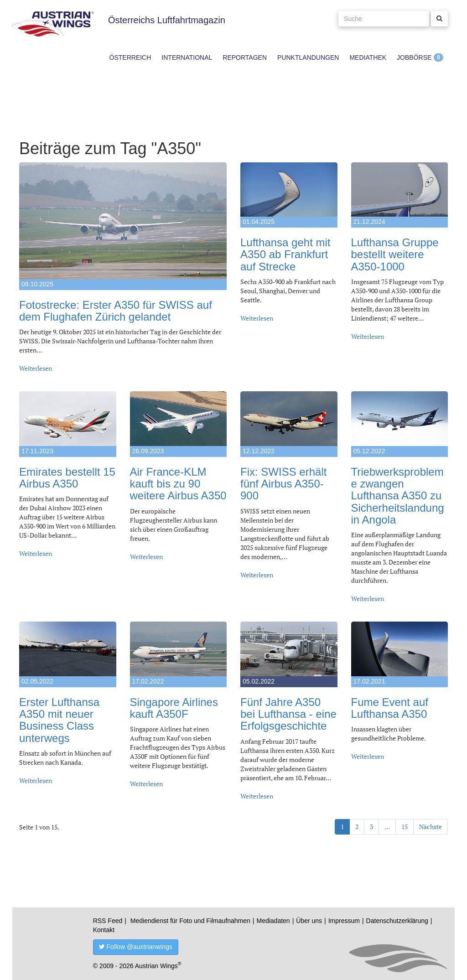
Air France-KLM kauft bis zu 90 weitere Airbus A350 (178, 484)
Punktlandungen (308, 57)
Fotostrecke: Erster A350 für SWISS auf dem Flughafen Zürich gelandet (116, 311)
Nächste (431, 827)
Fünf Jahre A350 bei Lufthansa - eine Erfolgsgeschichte (288, 714)
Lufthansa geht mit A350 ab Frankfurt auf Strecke (285, 254)
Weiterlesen (36, 368)
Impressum (344, 921)
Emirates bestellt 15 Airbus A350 (67, 478)
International (187, 57)
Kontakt (104, 930)
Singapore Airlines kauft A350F (174, 708)
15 (405, 827)
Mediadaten (273, 921)
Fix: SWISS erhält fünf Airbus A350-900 (283, 484)
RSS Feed (108, 921)
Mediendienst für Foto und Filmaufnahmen (190, 921)
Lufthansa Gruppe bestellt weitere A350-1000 (395, 254)
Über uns (309, 921)
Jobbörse (414, 57)
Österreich (130, 57)
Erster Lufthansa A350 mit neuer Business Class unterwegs (59, 720)
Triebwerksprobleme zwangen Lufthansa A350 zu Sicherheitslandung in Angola (398, 496)
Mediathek (368, 57)
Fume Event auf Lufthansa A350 (390, 708)
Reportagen (245, 57)
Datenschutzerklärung (397, 921)
